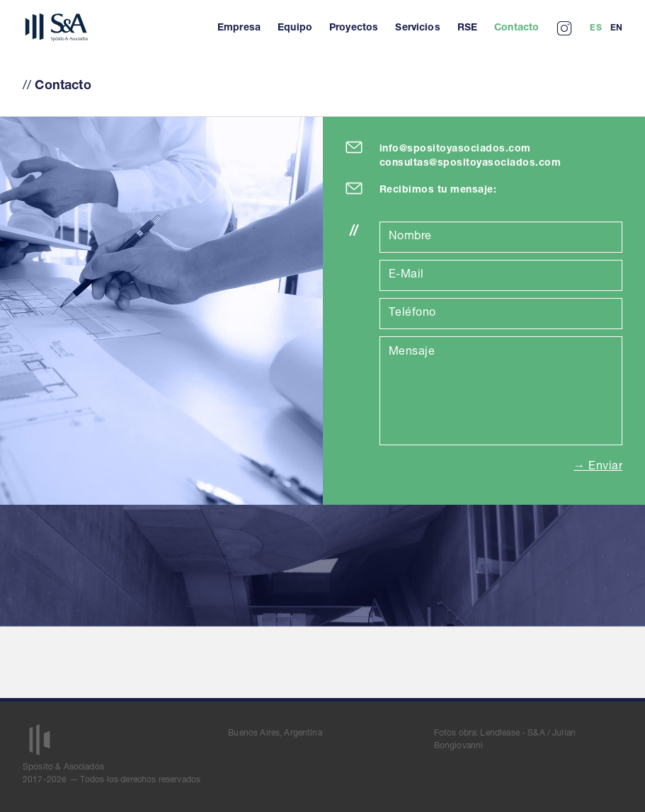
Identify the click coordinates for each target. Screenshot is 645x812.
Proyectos (354, 28)
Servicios (417, 28)
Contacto (516, 28)
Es (595, 28)
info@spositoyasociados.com (455, 149)
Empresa (239, 28)
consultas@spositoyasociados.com (470, 164)
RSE (467, 28)
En (616, 28)
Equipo (295, 28)
